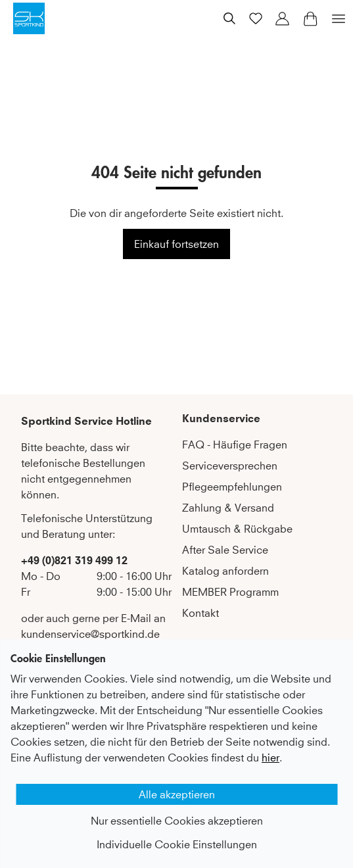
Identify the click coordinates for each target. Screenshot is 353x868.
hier (271, 758)
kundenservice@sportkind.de (90, 634)
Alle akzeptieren (177, 794)
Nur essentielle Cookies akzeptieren (177, 821)
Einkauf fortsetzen (176, 244)
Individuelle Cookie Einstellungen (177, 844)
